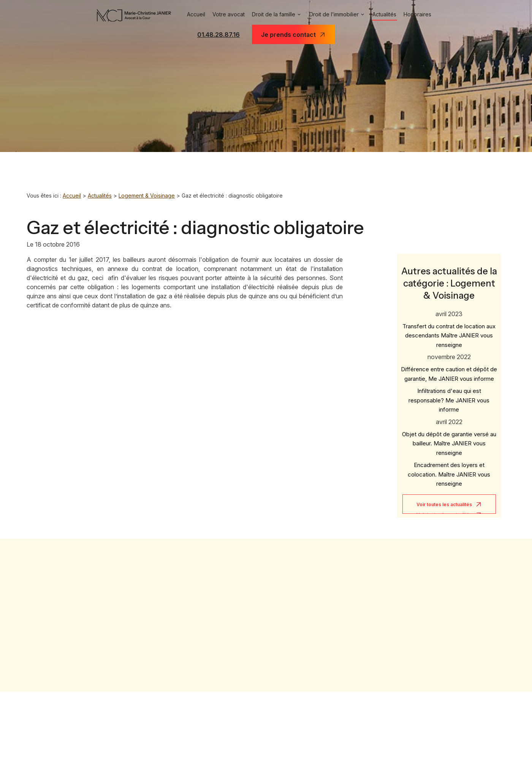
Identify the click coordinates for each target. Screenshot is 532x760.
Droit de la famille (274, 14)
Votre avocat (229, 14)
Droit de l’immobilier (334, 14)
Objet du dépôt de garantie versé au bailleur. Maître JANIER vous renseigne (449, 439)
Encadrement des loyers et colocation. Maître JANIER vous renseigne (449, 469)
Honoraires (417, 14)
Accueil (196, 14)
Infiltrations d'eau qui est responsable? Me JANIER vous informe (449, 395)
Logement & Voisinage (147, 196)
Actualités (384, 14)
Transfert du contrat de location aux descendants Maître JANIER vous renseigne (449, 331)
